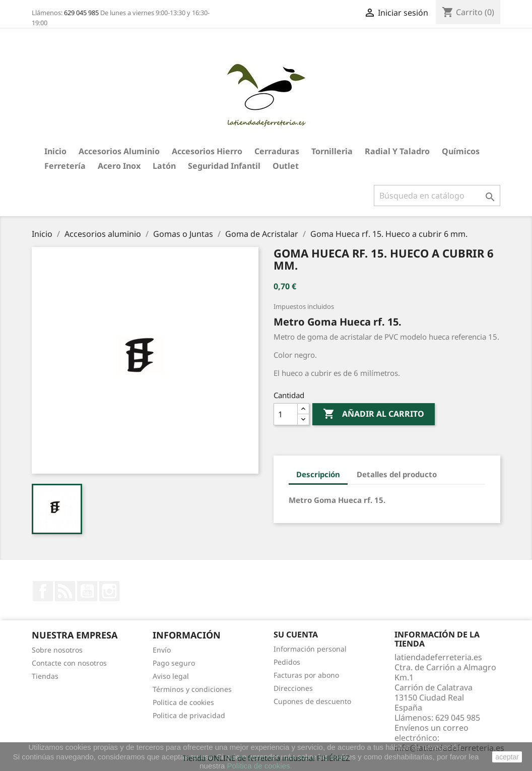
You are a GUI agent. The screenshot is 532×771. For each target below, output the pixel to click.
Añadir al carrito (374, 414)
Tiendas (45, 676)
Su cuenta (296, 634)
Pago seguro (174, 663)
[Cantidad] (286, 414)
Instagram (109, 591)
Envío (162, 650)
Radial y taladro (397, 151)
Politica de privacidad (189, 715)
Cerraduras (277, 151)
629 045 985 (81, 13)
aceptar (507, 757)
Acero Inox (119, 166)
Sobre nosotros (57, 650)
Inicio (55, 151)
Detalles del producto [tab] (397, 474)
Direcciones (293, 688)
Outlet (286, 166)
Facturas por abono (306, 675)
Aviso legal (171, 676)
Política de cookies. (259, 766)
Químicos (461, 151)
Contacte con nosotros (69, 663)
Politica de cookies (183, 702)
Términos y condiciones (192, 689)
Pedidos (287, 662)
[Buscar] (437, 196)
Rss (65, 591)
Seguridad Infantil (224, 166)
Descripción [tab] (318, 474)
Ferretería (65, 166)
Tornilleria (332, 151)
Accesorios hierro (207, 151)
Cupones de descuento (312, 701)
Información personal (310, 649)
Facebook (43, 591)
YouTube (87, 591)
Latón (164, 166)
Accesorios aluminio (119, 151)
